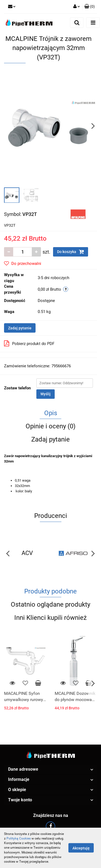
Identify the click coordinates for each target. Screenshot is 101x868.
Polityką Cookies (19, 838)
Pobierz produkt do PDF (29, 343)
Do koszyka (71, 252)
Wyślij (46, 394)
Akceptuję (81, 848)
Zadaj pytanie (20, 328)
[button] (90, 7)
